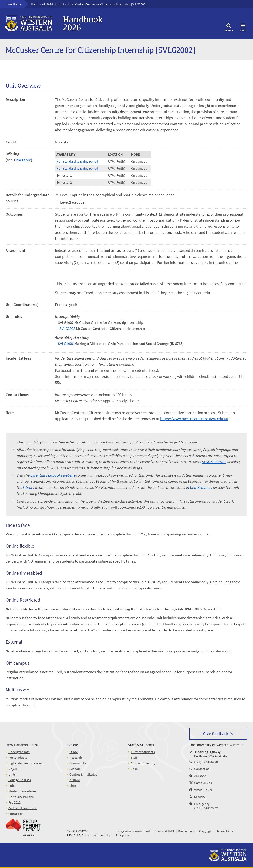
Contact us (16, 814)
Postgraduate (18, 758)
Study (74, 752)
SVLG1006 (66, 344)
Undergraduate (19, 752)
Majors (13, 769)
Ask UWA (200, 776)
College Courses (20, 780)
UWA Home (13, 4)
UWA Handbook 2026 (22, 745)
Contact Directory (143, 763)
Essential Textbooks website (53, 475)
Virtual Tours (203, 790)
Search (229, 27)
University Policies (21, 797)
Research (76, 758)
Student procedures (22, 791)
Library (29, 487)
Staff (134, 758)
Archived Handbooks (23, 808)
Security (200, 797)
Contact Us (202, 769)
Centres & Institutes (83, 774)
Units (62, 4)
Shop (73, 786)
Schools (75, 769)
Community (78, 763)
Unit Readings (201, 487)
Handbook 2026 (42, 4)
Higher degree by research (26, 763)
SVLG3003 (67, 329)
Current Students (143, 752)
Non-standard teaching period (77, 161)
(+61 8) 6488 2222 (206, 808)
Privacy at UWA (164, 831)
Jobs (134, 769)
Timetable (22, 160)
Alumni (75, 780)
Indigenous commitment (133, 831)
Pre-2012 (14, 802)
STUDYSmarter (214, 462)
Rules (12, 786)
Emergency (202, 804)
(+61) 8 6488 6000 (206, 762)
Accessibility (225, 831)
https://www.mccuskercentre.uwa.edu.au (194, 419)
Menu (243, 27)
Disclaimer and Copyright (195, 831)
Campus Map (203, 783)
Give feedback (216, 733)
